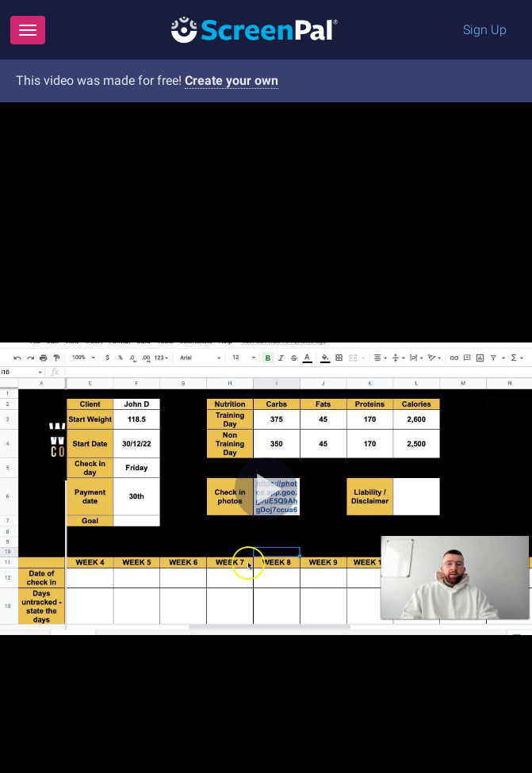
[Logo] (255, 29)
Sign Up (485, 30)
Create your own (232, 80)
